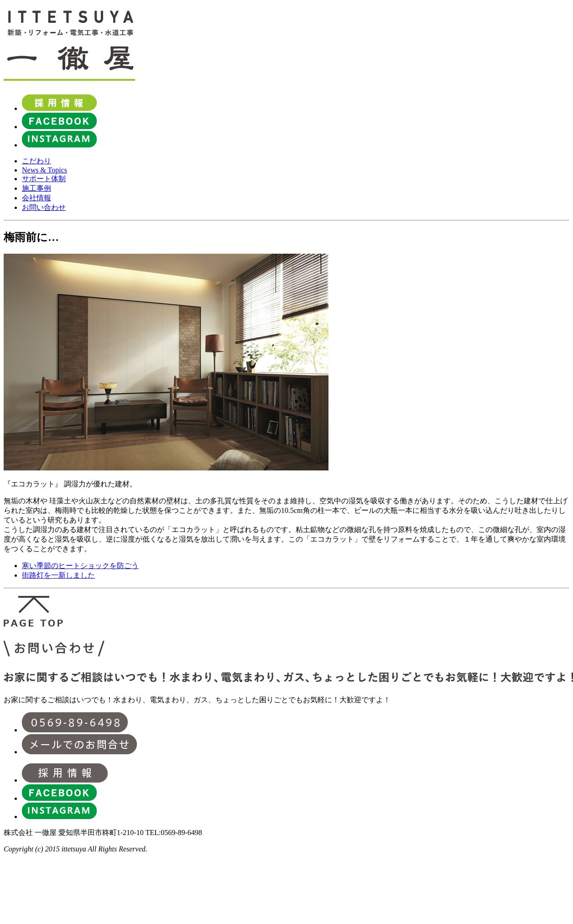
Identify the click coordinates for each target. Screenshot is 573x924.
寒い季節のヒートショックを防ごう (80, 566)
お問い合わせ (44, 207)
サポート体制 (44, 179)
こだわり (36, 161)
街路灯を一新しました (58, 575)
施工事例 (36, 188)
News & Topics (44, 170)
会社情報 (36, 198)
